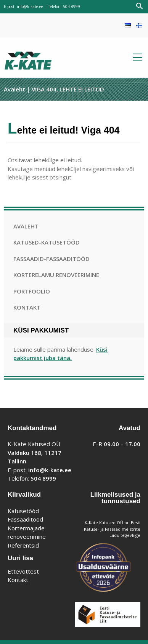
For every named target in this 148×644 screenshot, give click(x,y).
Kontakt (27, 307)
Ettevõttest (23, 571)
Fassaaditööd (25, 519)
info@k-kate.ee (30, 7)
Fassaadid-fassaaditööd (51, 259)
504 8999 (72, 7)
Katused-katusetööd (47, 242)
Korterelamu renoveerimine (56, 275)
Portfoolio (32, 291)
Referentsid (23, 545)
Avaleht (14, 89)
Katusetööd (23, 511)
